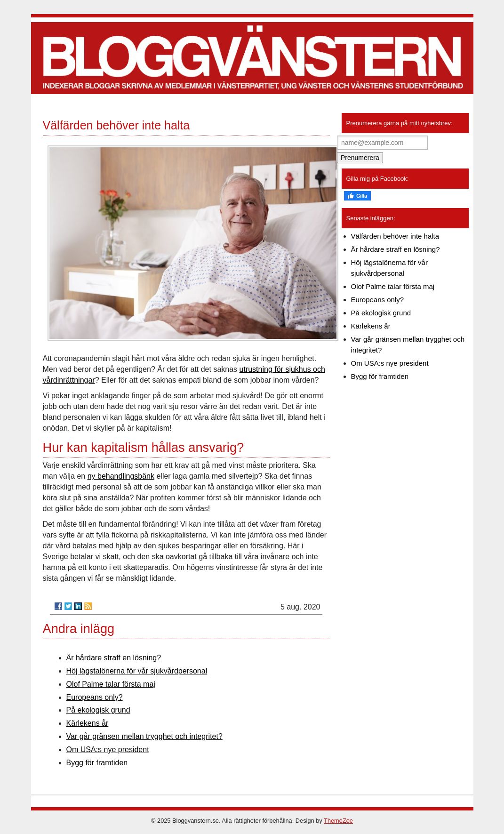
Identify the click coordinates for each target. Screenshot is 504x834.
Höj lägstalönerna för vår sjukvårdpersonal (137, 671)
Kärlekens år (88, 723)
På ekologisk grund (98, 710)
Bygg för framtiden (97, 763)
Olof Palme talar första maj (111, 684)
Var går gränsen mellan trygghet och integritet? (144, 736)
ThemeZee (338, 821)
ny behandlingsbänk (121, 476)
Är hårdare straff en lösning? (114, 658)
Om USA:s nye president (108, 750)
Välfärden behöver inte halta (395, 236)
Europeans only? (95, 697)
